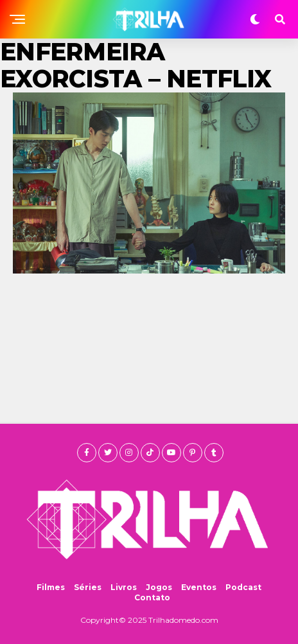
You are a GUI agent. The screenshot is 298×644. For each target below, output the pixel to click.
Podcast (243, 587)
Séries (88, 587)
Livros (124, 587)
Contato (152, 597)
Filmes (51, 587)
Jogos (159, 587)
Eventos (199, 587)
